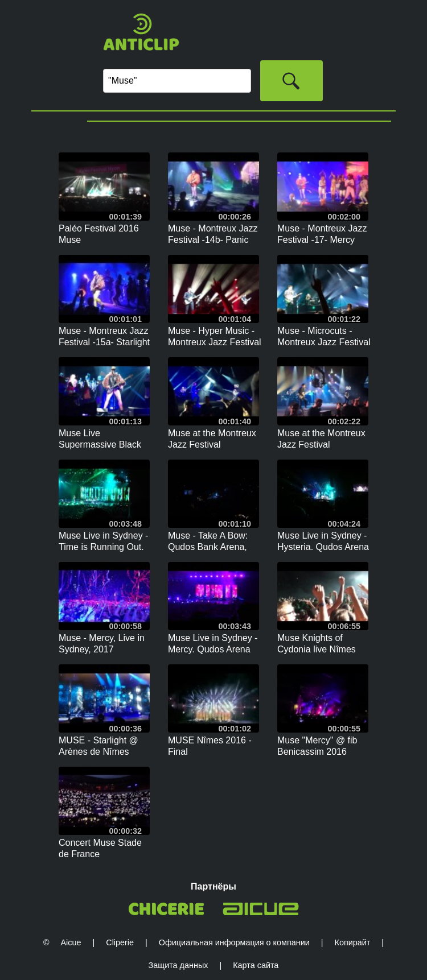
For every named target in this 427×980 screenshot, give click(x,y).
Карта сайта (256, 965)
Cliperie (120, 942)
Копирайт (353, 942)
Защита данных (178, 965)
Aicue (71, 942)
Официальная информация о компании (234, 942)
